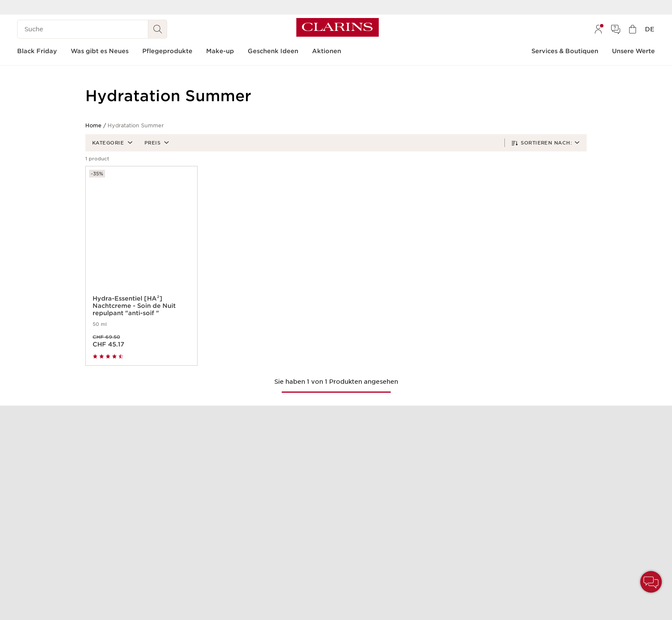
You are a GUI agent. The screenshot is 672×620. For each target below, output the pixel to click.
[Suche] (83, 29)
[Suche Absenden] (158, 29)
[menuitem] (598, 29)
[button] (111, 143)
